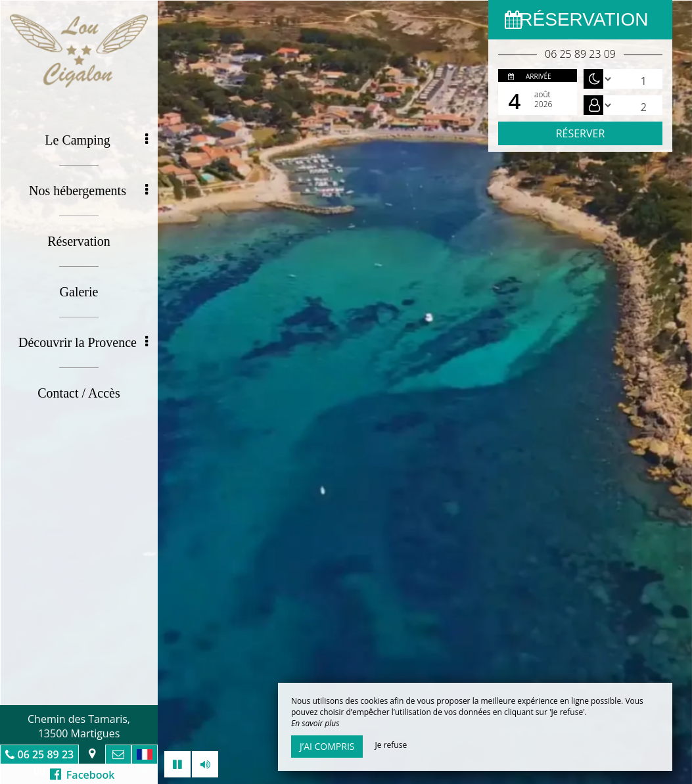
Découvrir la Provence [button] (83, 342)
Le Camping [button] (96, 140)
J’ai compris (327, 746)
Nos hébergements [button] (88, 191)
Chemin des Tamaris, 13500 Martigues (79, 726)
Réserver (581, 133)
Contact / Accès (79, 393)
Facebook (82, 775)
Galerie (79, 292)
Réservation (79, 241)
